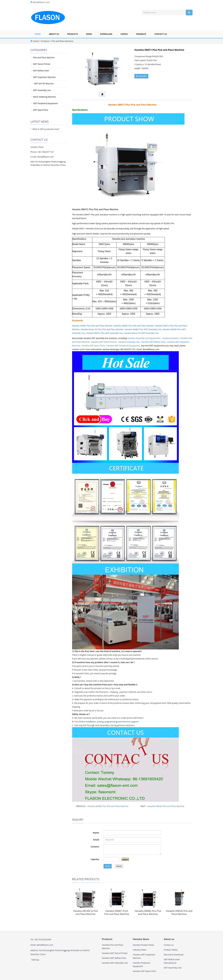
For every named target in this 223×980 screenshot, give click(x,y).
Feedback (141, 34)
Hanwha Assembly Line (129, 342)
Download (106, 34)
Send (108, 866)
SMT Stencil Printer (42, 64)
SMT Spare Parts (41, 110)
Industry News (140, 950)
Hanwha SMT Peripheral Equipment (123, 346)
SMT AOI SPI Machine (44, 84)
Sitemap (35, 960)
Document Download (174, 955)
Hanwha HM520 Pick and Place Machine (166, 806)
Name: (96, 833)
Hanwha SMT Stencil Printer (104, 342)
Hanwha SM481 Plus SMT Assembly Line (143, 329)
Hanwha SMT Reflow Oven (153, 342)
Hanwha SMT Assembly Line (115, 963)
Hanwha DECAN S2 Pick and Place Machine (85, 913)
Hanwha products (171, 338)
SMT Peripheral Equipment (45, 103)
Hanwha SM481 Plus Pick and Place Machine (92, 326)
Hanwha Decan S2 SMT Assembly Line (141, 333)
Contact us (161, 34)
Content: (95, 847)
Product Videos (171, 950)
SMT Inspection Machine (44, 77)
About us (54, 34)
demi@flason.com (41, 2)
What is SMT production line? (46, 129)
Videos (124, 34)
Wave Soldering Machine (44, 97)
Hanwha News (141, 939)
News (89, 34)
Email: (96, 840)
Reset (119, 866)
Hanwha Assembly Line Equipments (144, 338)
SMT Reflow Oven (41, 71)
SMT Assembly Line (42, 90)
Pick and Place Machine (62, 41)
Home (38, 34)
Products (73, 34)
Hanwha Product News (143, 945)
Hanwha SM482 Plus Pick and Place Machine (134, 326)
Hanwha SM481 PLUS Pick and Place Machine (117, 913)
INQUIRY (141, 76)
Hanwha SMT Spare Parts (93, 346)
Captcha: (95, 859)
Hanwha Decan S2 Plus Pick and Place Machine (102, 329)
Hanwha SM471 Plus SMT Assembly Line (104, 333)
